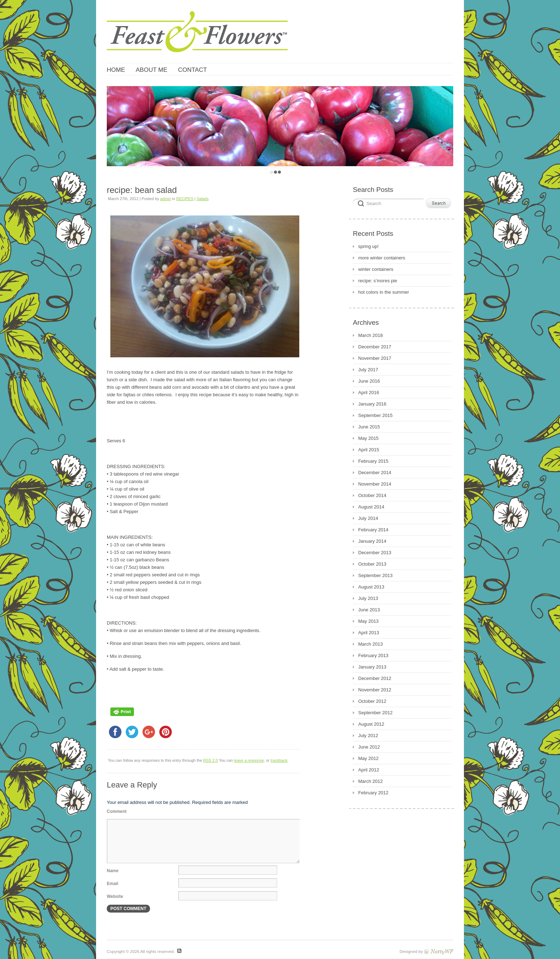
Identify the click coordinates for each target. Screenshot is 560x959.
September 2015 (375, 415)
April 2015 (369, 450)
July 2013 (368, 598)
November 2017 (375, 358)
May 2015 (368, 438)
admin (166, 199)
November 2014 (375, 484)
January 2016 (372, 404)
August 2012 (371, 724)
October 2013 (372, 564)
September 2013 (375, 575)
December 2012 (375, 678)
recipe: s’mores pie (378, 281)
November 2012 (375, 690)
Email (112, 884)
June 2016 (369, 381)
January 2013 (372, 667)
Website (115, 896)
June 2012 (369, 747)
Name (113, 871)
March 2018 (371, 335)
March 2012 (371, 781)
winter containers (376, 269)
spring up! (368, 246)
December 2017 (375, 347)
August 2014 (371, 507)
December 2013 (375, 553)
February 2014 (373, 530)
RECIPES (185, 199)
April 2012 (369, 770)
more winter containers (382, 258)
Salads (203, 199)
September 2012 (375, 713)
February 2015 (373, 461)
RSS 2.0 (211, 760)
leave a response (249, 760)
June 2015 (369, 427)
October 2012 (372, 701)
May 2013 (368, 621)
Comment (117, 811)
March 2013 (371, 644)
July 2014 (368, 518)
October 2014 (372, 495)
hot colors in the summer (384, 292)
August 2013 (371, 587)
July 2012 (368, 736)
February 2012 (373, 793)
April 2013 (369, 633)
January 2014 (372, 541)
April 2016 (369, 392)
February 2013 (373, 655)
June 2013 (369, 610)
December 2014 (375, 473)
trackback (279, 760)
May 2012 (368, 758)
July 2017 (368, 370)
